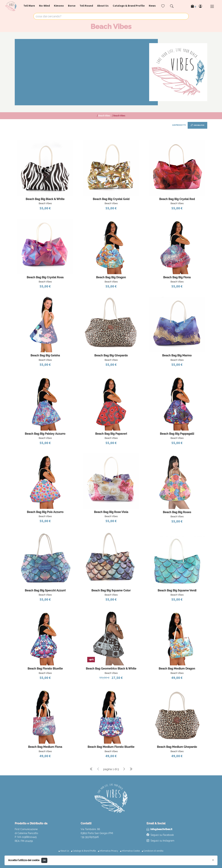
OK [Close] (44, 860)
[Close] (213, 860)
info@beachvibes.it (161, 829)
